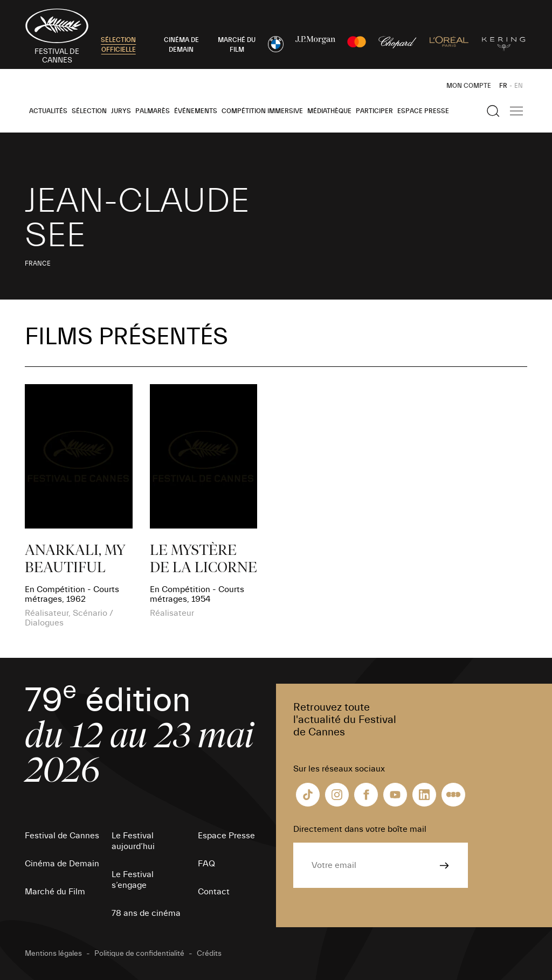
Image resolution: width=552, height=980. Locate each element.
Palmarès (153, 111)
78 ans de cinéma (146, 913)
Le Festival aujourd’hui (133, 841)
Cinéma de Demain (62, 864)
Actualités (48, 111)
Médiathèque (329, 111)
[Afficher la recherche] (493, 111)
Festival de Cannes (62, 836)
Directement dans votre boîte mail (360, 829)
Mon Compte (469, 86)
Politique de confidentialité (139, 954)
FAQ (206, 864)
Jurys (121, 111)
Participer (374, 111)
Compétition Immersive (262, 111)
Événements (196, 111)
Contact (214, 892)
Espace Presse (423, 111)
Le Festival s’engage (133, 880)
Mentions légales (53, 954)
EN (519, 86)
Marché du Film (55, 892)
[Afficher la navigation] (516, 111)
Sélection (89, 111)
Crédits (209, 954)
